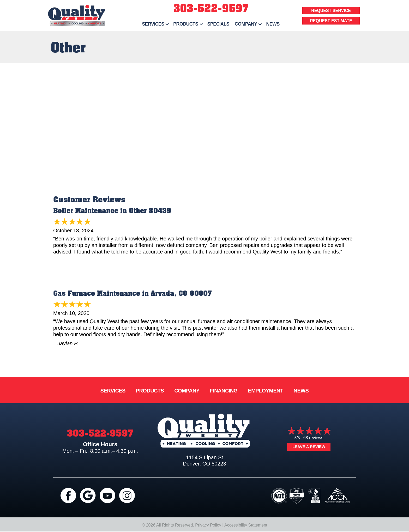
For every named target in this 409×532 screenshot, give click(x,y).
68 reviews (313, 438)
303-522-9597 (211, 8)
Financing (224, 391)
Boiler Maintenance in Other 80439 (112, 211)
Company (187, 391)
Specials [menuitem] (218, 24)
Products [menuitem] (186, 24)
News (301, 391)
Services (113, 391)
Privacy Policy (208, 525)
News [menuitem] (273, 24)
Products (150, 391)
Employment (265, 391)
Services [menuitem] (153, 24)
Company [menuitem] (246, 24)
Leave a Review (309, 447)
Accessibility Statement (246, 525)
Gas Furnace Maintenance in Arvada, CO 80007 (133, 294)
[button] (167, 24)
